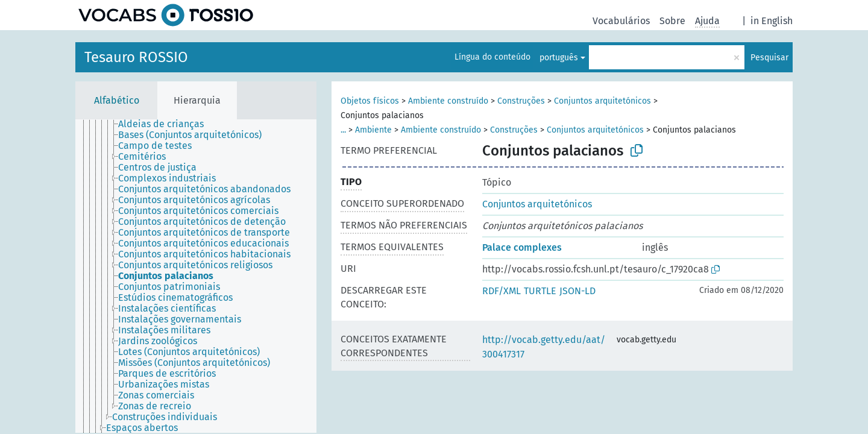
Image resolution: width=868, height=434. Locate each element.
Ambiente (373, 130)
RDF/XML (502, 291)
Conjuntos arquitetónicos (602, 101)
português (559, 58)
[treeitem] (166, 124)
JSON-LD (577, 291)
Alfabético (117, 100)
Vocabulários (621, 21)
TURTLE (540, 291)
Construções (521, 101)
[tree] (196, 276)
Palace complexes (522, 247)
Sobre (672, 21)
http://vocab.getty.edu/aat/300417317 (544, 347)
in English (772, 21)
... (343, 130)
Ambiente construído (448, 101)
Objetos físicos (370, 101)
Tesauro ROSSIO (136, 57)
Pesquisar (769, 58)
